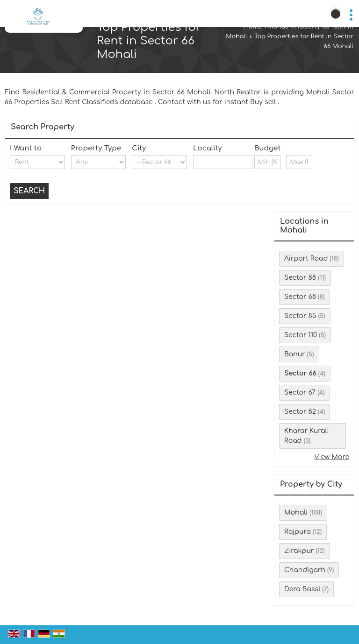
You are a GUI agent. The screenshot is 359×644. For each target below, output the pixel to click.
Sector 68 (300, 297)
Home (253, 27)
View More (332, 457)
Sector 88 (300, 278)
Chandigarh (305, 570)
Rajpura (298, 532)
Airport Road (306, 258)
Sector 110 (301, 335)
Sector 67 (300, 393)
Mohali (278, 27)
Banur (295, 354)
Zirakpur (299, 551)
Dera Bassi (302, 589)
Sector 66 (300, 373)
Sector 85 (300, 316)
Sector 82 (300, 412)
